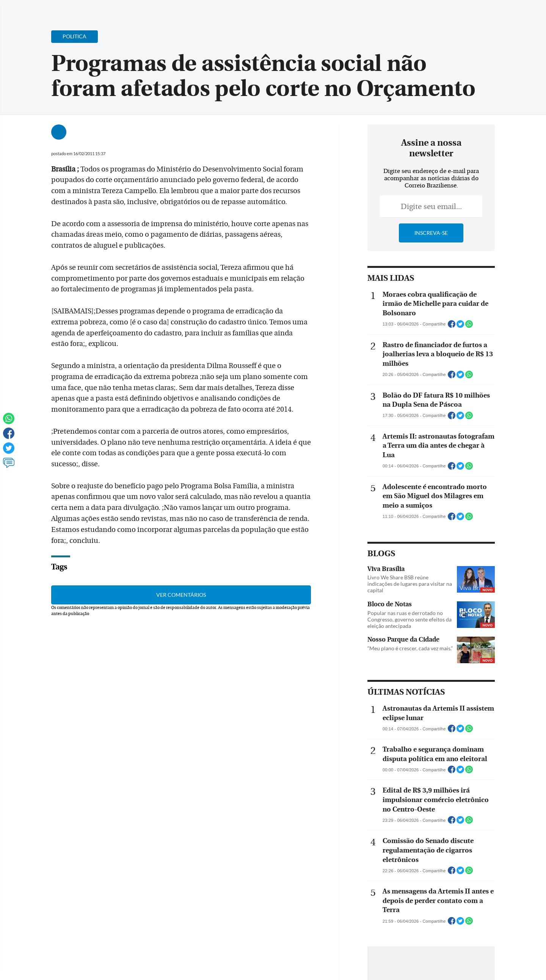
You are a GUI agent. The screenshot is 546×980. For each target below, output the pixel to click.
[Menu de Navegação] (43, 9)
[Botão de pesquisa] (65, 9)
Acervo (211, 10)
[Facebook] (469, 13)
